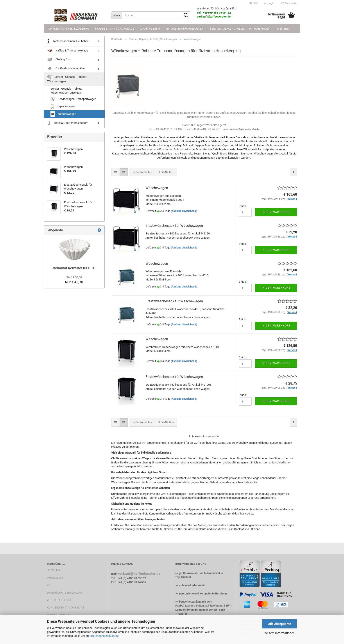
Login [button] (269, 3)
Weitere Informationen (279, 633)
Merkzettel (289, 3)
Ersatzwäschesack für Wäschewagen (174, 226)
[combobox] (142, 172)
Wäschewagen (157, 188)
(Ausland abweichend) (184, 211)
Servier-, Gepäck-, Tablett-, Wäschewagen (240, 29)
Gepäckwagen (63, 106)
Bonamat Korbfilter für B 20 (74, 268)
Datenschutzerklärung (105, 636)
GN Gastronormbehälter (185, 29)
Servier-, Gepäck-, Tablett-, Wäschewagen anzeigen (67, 91)
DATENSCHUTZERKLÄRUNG (65, 593)
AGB (50, 585)
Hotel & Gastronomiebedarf (67, 123)
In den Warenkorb (276, 212)
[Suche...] (117, 15)
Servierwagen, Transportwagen (73, 99)
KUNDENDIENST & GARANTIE (66, 608)
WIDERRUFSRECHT (59, 600)
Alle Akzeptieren (280, 624)
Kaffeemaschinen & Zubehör (68, 29)
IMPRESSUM (55, 578)
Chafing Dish (150, 29)
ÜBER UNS (53, 570)
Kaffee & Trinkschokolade (115, 29)
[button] (254, 3)
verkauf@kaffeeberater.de (139, 574)
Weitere (283, 29)
